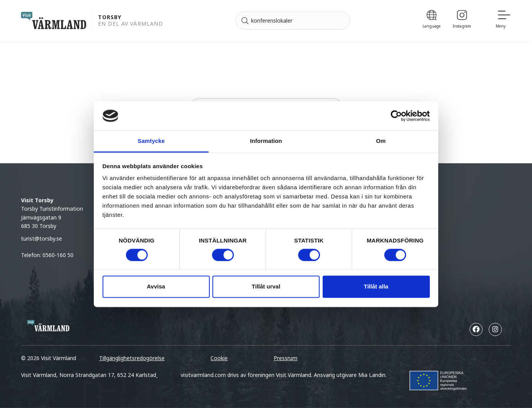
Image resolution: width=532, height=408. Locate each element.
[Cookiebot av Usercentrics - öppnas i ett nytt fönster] (396, 116)
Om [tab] (381, 141)
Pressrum (286, 358)
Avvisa (156, 287)
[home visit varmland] (54, 20)
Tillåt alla (376, 287)
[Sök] (245, 21)
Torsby (110, 17)
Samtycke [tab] (151, 141)
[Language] (432, 20)
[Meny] (503, 20)
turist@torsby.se (42, 238)
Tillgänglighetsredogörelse (132, 358)
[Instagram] (462, 20)
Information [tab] (266, 141)
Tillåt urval (266, 287)
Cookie (219, 358)
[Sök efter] (293, 21)
